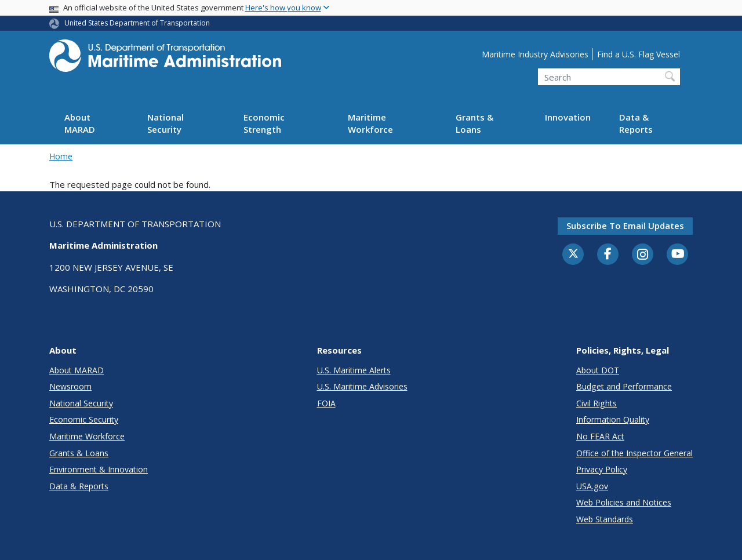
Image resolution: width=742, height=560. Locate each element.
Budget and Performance (624, 386)
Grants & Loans (474, 123)
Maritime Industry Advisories (535, 54)
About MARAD (80, 123)
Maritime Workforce (370, 123)
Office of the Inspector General (634, 453)
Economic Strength (264, 123)
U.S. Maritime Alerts (354, 370)
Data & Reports (636, 123)
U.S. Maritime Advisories (362, 386)
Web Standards (605, 519)
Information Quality (613, 419)
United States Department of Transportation (137, 23)
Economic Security (84, 419)
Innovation (568, 117)
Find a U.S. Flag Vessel (639, 54)
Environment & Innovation (99, 469)
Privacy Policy (602, 469)
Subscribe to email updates (625, 226)
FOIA (326, 403)
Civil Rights (596, 403)
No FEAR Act (600, 436)
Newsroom (70, 386)
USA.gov (592, 486)
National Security (166, 123)
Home (61, 156)
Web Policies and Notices (624, 502)
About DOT (598, 370)
